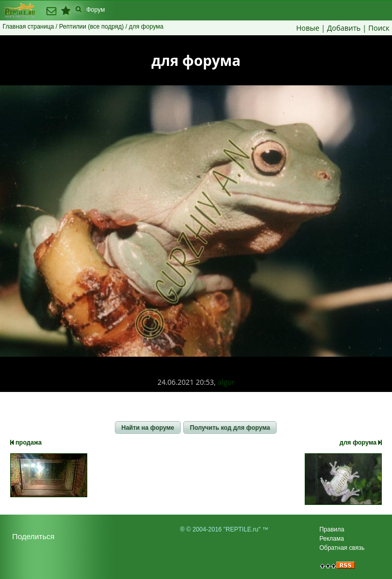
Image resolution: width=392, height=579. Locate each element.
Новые (308, 28)
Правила (332, 529)
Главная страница (28, 27)
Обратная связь (342, 548)
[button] (148, 428)
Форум (95, 10)
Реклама (332, 539)
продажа (26, 443)
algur (226, 382)
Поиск (379, 28)
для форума (361, 443)
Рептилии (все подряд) (92, 27)
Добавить (344, 28)
